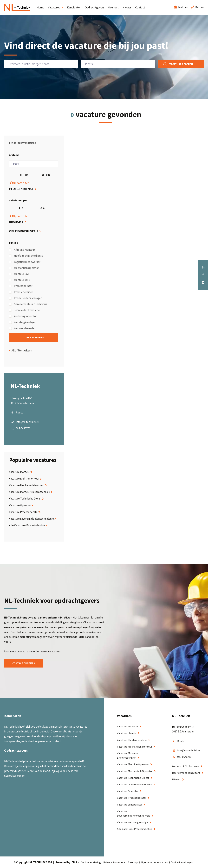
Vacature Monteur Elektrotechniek (30, 492)
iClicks (75, 862)
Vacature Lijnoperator (130, 805)
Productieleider (21, 292)
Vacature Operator (20, 505)
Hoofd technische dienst (26, 256)
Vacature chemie (127, 733)
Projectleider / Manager (25, 298)
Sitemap (133, 862)
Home (40, 7)
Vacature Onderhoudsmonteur (135, 785)
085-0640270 (23, 428)
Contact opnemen (24, 663)
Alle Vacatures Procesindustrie (27, 525)
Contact (140, 7)
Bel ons (200, 7)
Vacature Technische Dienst (25, 499)
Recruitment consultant (186, 773)
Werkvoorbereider (22, 328)
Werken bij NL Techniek (186, 766)
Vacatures (54, 7)
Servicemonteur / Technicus (28, 304)
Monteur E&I (19, 274)
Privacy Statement (114, 862)
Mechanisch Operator (24, 268)
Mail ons (183, 7)
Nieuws (127, 7)
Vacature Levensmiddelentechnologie (31, 519)
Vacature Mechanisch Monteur (27, 485)
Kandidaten (74, 7)
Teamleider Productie (24, 310)
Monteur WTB (20, 280)
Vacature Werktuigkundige (133, 822)
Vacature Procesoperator (24, 512)
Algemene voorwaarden (154, 862)
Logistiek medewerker (25, 262)
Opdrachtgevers (95, 7)
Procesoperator (21, 286)
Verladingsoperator (23, 316)
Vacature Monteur (20, 472)
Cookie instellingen (182, 862)
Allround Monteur (22, 250)
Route (20, 413)
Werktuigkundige (22, 322)
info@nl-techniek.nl (28, 422)
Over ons (113, 7)
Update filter (19, 183)
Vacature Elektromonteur (24, 479)
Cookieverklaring (91, 862)
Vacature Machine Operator (133, 764)
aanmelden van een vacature (44, 651)
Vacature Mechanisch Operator (135, 771)
